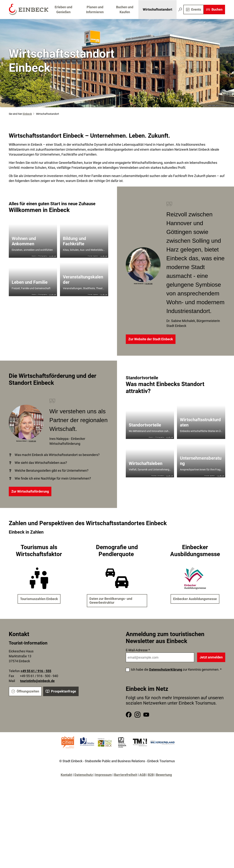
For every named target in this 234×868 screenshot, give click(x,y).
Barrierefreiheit (126, 775)
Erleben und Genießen (63, 9)
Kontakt (66, 775)
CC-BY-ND (149, 284)
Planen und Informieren (95, 9)
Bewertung (164, 775)
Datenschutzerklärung (166, 669)
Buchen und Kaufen (125, 9)
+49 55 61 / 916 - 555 (36, 671)
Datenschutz (84, 775)
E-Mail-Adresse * (138, 650)
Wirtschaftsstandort (158, 9)
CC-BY (231, 106)
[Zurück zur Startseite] (28, 9)
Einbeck (27, 114)
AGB (143, 775)
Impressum (103, 775)
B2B (151, 775)
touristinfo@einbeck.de (37, 681)
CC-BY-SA (53, 256)
